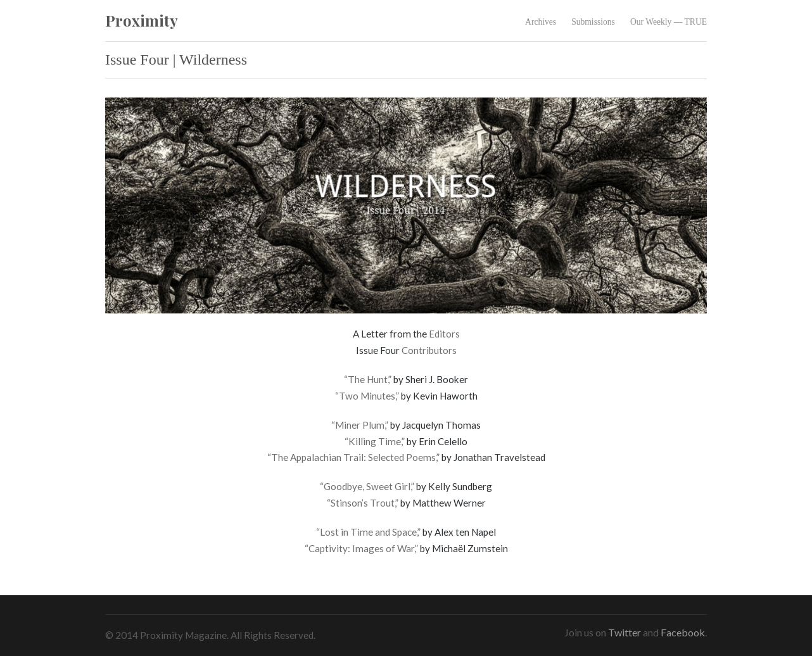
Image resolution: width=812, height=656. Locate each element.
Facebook (683, 632)
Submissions (593, 22)
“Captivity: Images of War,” (361, 548)
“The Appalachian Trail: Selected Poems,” (353, 457)
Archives (541, 22)
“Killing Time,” (375, 441)
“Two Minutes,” (367, 396)
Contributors (429, 350)
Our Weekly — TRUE (669, 22)
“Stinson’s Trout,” (363, 503)
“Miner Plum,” (360, 425)
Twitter (625, 632)
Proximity (142, 20)
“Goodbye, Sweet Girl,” (367, 486)
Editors (444, 334)
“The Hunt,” (368, 379)
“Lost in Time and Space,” (368, 532)
